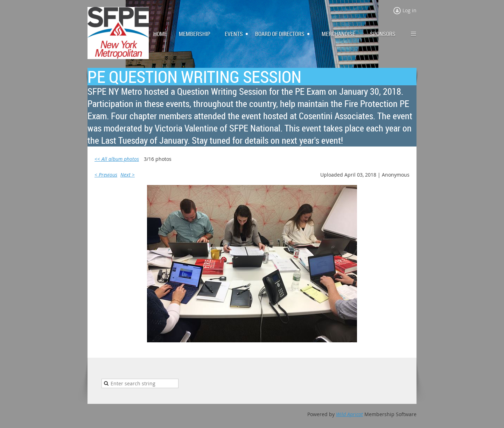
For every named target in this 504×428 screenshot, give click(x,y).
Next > (128, 175)
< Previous (106, 175)
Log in (409, 10)
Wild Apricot (349, 414)
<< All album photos (117, 159)
